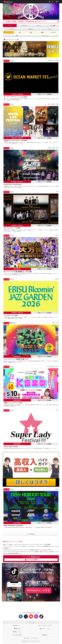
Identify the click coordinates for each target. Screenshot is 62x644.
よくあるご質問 (17, 635)
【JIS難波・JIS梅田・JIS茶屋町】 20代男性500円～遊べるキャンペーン (26, 22)
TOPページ (17, 625)
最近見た (45, 635)
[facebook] (21, 617)
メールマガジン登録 (31, 560)
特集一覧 (17, 629)
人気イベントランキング (31, 638)
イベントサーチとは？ (45, 625)
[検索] (53, 2)
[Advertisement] (31, 607)
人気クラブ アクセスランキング (31, 641)
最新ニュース (17, 632)
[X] (26, 617)
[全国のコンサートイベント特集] (13, 541)
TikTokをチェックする (38, 590)
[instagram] (36, 617)
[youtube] (31, 617)
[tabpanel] (31, 11)
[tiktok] (50, 2)
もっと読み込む (31, 534)
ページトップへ (31, 622)
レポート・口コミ (45, 629)
